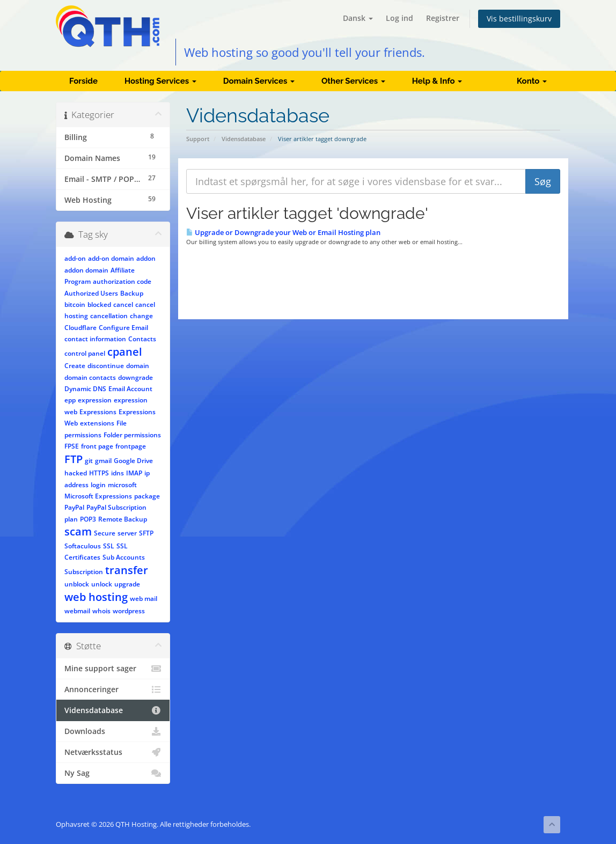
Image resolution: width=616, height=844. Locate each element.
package (147, 496)
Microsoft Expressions (98, 496)
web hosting (96, 597)
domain (138, 366)
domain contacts (90, 377)
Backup (132, 293)
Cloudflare (80, 328)
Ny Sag (113, 773)
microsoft (122, 485)
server (127, 533)
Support (198, 139)
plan (71, 519)
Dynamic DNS (85, 389)
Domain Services (259, 81)
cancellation (109, 316)
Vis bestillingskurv (519, 19)
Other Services (353, 81)
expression (95, 400)
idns (118, 473)
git (89, 461)
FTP (74, 459)
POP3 (88, 519)
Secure (105, 533)
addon (146, 258)
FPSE (72, 446)
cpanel (125, 352)
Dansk (358, 18)
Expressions (98, 412)
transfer (127, 570)
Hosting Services (160, 81)
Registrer (443, 18)
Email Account (130, 389)
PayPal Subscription (116, 507)
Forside (83, 81)
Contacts (142, 339)
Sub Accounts (124, 557)
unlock (102, 584)
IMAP (134, 473)
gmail (103, 461)
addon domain (86, 270)
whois (101, 611)
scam (78, 531)
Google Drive (133, 461)
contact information (95, 339)
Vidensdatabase (244, 139)
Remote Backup (123, 519)
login (98, 485)
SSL (109, 546)
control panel (85, 353)
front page (97, 446)
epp (70, 400)
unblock (77, 584)
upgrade (127, 584)
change (141, 316)
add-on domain (111, 258)
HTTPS (99, 473)
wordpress (129, 611)
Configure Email (123, 328)
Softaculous (83, 546)
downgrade (135, 377)
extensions (97, 423)
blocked (99, 304)
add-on (75, 258)
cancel (123, 304)
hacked (76, 473)
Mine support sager (113, 669)
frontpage (131, 446)
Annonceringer (113, 689)
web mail (144, 599)
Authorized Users (91, 293)
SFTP (146, 533)
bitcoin (75, 304)
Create (75, 366)
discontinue (106, 366)
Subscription (84, 572)
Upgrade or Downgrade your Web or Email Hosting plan (283, 232)
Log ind (399, 18)
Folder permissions (132, 435)
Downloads (113, 731)
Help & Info (437, 81)
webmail (77, 611)
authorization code (122, 281)
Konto (532, 81)
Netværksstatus (113, 752)
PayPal (74, 507)
